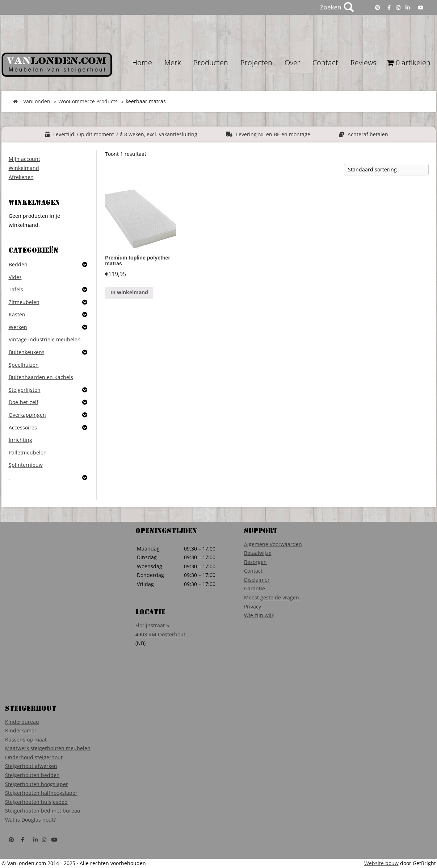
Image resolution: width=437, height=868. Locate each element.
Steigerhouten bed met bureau (43, 811)
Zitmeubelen (24, 302)
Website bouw (381, 863)
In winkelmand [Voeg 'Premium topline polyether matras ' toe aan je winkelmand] (129, 292)
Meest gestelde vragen (272, 597)
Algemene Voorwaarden (273, 544)
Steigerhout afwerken (31, 766)
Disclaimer (257, 580)
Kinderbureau (22, 722)
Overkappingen (27, 415)
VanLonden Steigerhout (57, 65)
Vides (15, 277)
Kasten (17, 314)
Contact (253, 571)
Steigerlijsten (25, 390)
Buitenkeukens (27, 352)
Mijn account (24, 159)
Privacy (253, 607)
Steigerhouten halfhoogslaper (41, 793)
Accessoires (23, 427)
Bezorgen (255, 562)
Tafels (16, 289)
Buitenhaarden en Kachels (41, 377)
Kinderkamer (21, 730)
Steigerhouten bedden (32, 775)
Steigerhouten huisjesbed (36, 802)
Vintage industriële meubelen (45, 339)
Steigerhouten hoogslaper (37, 784)
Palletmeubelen (28, 452)
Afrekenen (21, 177)
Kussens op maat (26, 740)
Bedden (18, 264)
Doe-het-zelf (24, 402)
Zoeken (336, 7)
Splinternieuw (26, 465)
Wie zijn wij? (259, 615)
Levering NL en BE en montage (273, 134)
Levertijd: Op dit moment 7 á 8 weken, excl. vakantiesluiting (125, 134)
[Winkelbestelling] (386, 170)
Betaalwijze (258, 553)
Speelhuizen (24, 365)
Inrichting (20, 440)
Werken (18, 327)
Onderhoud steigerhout (34, 757)
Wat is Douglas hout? (30, 820)
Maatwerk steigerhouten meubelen (48, 748)
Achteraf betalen (368, 134)
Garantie (255, 588)
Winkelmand (24, 168)
